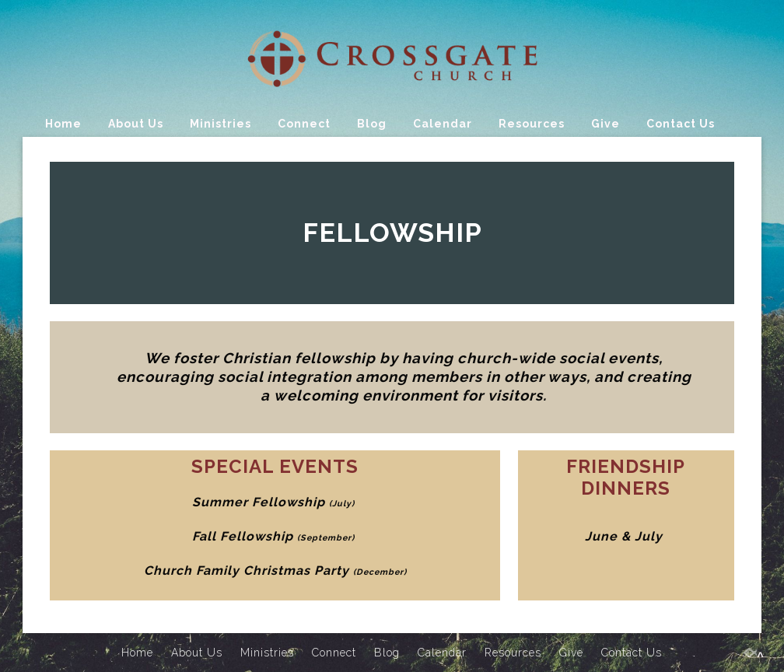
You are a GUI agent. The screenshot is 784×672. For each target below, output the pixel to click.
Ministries (220, 124)
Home (63, 124)
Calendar (443, 124)
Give (605, 124)
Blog (372, 124)
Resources (532, 124)
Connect (304, 124)
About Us (136, 124)
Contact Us (681, 124)
